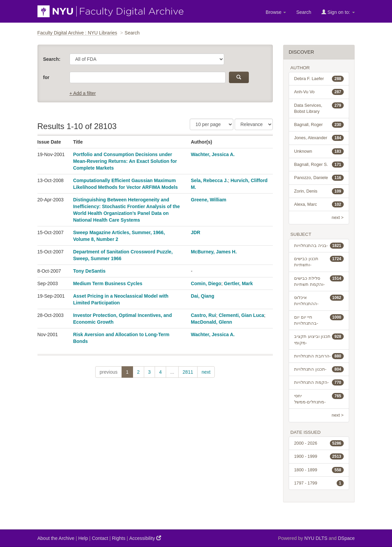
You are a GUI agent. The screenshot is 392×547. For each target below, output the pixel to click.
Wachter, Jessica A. (213, 154)
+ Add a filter (83, 93)
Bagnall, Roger (319, 125)
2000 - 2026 (319, 443)
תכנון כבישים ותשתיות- (319, 262)
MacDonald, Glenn (211, 322)
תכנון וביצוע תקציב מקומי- (319, 339)
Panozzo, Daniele (319, 178)
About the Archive (56, 538)
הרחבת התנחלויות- (319, 356)
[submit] (239, 77)
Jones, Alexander (319, 138)
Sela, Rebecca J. (209, 180)
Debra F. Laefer (319, 79)
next (206, 372)
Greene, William (208, 200)
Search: (52, 59)
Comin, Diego (206, 283)
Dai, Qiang (202, 296)
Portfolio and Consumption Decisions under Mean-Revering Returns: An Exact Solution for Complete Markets (125, 161)
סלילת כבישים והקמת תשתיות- (319, 281)
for (46, 77)
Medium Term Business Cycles (108, 283)
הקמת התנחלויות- (319, 382)
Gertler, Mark (238, 283)
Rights (119, 538)
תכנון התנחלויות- (319, 369)
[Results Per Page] (212, 124)
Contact (100, 538)
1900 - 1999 (319, 456)
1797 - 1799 (319, 483)
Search (304, 12)
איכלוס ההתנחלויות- (319, 300)
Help (83, 538)
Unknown (319, 151)
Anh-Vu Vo (319, 92)
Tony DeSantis (89, 271)
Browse (276, 12)
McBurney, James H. (214, 252)
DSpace (346, 538)
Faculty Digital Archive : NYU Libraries (77, 33)
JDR (195, 232)
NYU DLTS (316, 538)
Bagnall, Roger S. (319, 165)
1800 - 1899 (319, 470)
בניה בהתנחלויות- (319, 246)
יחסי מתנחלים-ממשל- (319, 399)
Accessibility (145, 538)
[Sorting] (254, 124)
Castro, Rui (203, 315)
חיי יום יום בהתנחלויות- (319, 320)
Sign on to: (338, 12)
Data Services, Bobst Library (319, 108)
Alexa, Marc (319, 204)
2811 (188, 372)
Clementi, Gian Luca (242, 315)
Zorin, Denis (319, 191)
